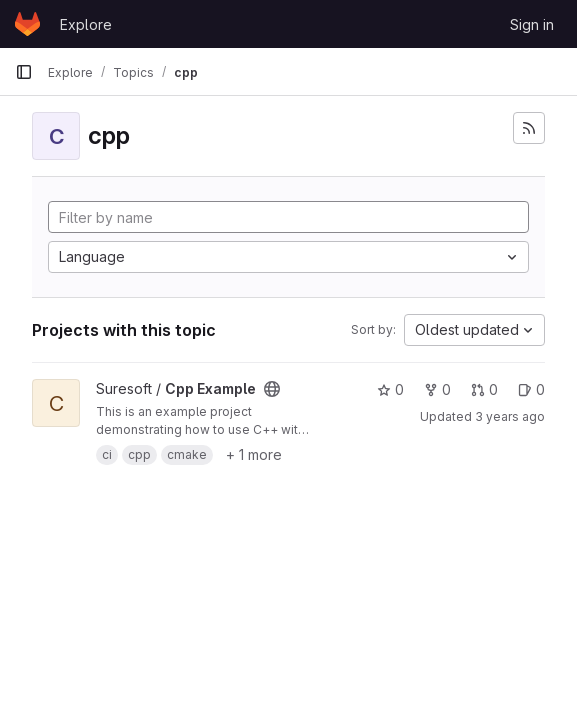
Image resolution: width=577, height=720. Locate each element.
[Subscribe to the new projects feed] (529, 128)
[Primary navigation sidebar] (24, 72)
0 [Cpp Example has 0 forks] (437, 389)
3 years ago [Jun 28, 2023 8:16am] (510, 416)
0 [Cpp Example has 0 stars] (390, 389)
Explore (86, 24)
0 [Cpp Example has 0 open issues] (531, 389)
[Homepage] (27, 24)
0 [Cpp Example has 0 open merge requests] (484, 389)
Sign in (532, 24)
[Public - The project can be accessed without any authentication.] (272, 389)
